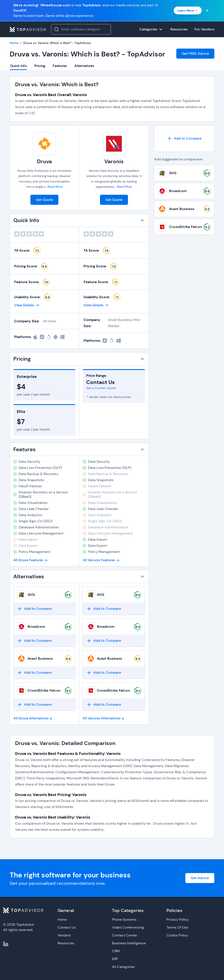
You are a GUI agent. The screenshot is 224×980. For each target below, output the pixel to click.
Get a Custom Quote (101, 388)
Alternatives (84, 66)
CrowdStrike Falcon (44, 690)
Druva (44, 161)
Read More (55, 187)
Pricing (40, 66)
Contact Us (67, 927)
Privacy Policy (178, 920)
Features (60, 66)
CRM (116, 951)
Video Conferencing (128, 927)
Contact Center (125, 935)
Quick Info (18, 66)
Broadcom (36, 627)
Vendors (64, 935)
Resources (66, 943)
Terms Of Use (177, 927)
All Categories (123, 967)
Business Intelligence (129, 943)
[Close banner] (207, 11)
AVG (31, 595)
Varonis (114, 161)
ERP (115, 959)
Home (62, 920)
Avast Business (40, 658)
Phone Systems (124, 920)
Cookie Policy (177, 935)
